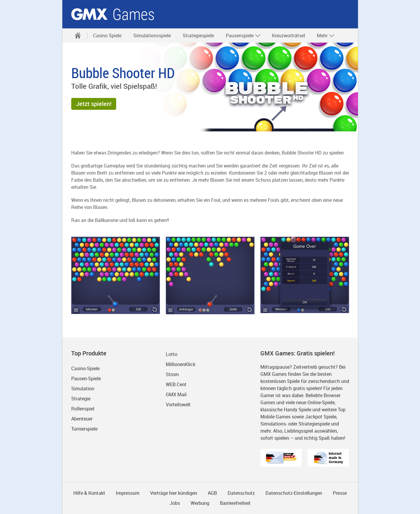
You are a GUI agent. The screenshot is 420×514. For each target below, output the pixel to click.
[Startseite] (78, 36)
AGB (212, 493)
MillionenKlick (181, 364)
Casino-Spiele (85, 368)
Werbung (200, 503)
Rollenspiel (83, 409)
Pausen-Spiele (86, 378)
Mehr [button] (326, 36)
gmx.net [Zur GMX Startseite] (89, 14)
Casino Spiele (107, 36)
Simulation (83, 389)
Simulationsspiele (152, 36)
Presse (340, 493)
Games (134, 14)
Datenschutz (241, 493)
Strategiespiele (198, 36)
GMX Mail (176, 394)
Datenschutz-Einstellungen (294, 493)
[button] (94, 104)
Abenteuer (82, 419)
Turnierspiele (84, 429)
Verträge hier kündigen (174, 493)
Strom (172, 374)
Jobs (175, 503)
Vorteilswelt (178, 405)
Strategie (81, 399)
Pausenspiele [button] (243, 36)
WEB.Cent (176, 384)
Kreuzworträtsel (288, 36)
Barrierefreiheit (235, 503)
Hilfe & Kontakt (89, 493)
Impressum (128, 493)
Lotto (172, 354)
